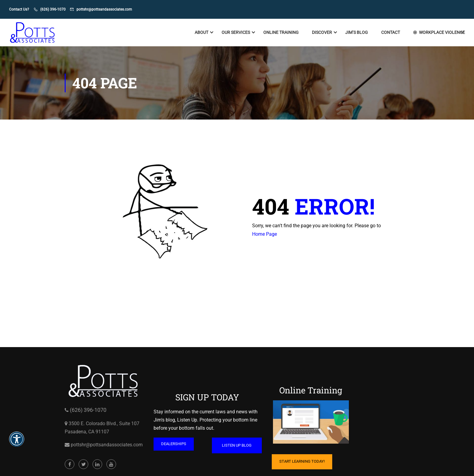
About (201, 33)
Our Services (236, 33)
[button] (17, 443)
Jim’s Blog (357, 33)
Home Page (265, 234)
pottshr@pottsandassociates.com (104, 9)
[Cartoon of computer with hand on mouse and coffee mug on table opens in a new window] (311, 422)
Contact (391, 33)
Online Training (281, 33)
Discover (322, 33)
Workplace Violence (439, 33)
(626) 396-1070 (53, 9)
